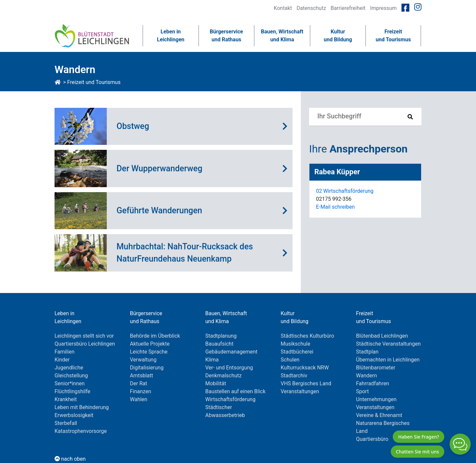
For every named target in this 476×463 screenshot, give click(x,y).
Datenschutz (311, 8)
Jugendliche (69, 368)
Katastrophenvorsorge (81, 431)
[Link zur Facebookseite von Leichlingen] (405, 7)
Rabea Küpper (337, 172)
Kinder (62, 360)
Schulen (290, 360)
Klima (212, 360)
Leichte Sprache (149, 352)
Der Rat (139, 383)
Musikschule (296, 344)
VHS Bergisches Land (306, 383)
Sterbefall (66, 423)
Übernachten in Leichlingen (388, 360)
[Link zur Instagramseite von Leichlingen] (418, 7)
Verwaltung (143, 360)
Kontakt (283, 8)
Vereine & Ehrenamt (379, 415)
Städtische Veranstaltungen (388, 344)
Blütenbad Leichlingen (382, 336)
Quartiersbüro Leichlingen (85, 344)
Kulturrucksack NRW (305, 368)
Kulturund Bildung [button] (338, 36)
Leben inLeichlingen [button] (171, 36)
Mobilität (216, 383)
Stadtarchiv (294, 376)
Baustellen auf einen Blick (235, 391)
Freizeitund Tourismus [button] (393, 36)
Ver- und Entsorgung (229, 368)
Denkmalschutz (223, 376)
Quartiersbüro (372, 439)
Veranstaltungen (300, 391)
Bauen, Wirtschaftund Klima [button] (282, 36)
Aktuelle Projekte (150, 344)
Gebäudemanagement (231, 352)
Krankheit (66, 399)
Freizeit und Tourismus (94, 82)
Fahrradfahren (373, 383)
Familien (64, 352)
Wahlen (139, 399)
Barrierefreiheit (348, 8)
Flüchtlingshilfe (72, 391)
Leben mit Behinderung (82, 407)
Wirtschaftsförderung (230, 399)
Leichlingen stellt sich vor (84, 336)
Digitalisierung (147, 368)
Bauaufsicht (219, 344)
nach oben (70, 459)
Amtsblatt (141, 376)
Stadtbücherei (297, 352)
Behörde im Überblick (155, 336)
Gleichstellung (71, 376)
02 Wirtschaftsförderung (345, 191)
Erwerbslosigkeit (74, 415)
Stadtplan (367, 352)
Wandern (366, 376)
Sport (362, 391)
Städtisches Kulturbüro (307, 336)
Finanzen (140, 391)
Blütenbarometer (376, 368)
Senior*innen (70, 383)
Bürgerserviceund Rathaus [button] (227, 36)
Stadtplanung (221, 336)
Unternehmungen (376, 399)
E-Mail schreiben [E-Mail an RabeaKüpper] (335, 207)
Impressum (384, 8)
